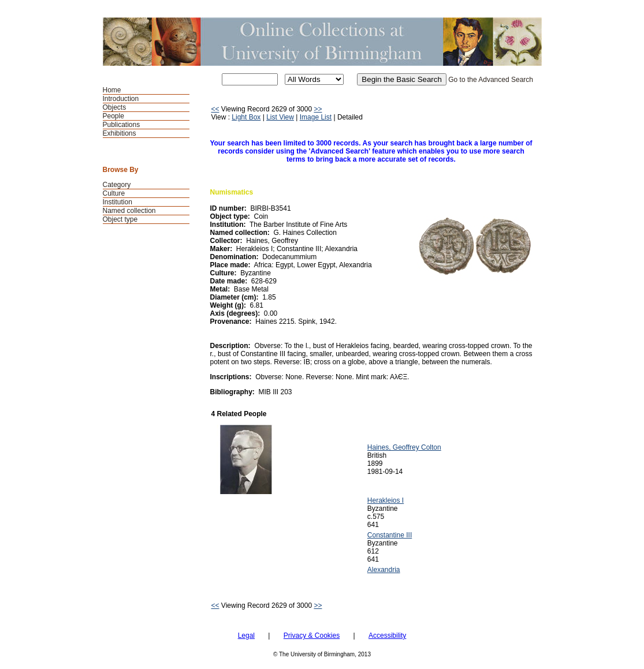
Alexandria (384, 570)
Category (117, 185)
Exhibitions (120, 133)
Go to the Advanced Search (491, 80)
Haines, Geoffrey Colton (404, 447)
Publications (122, 125)
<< (215, 109)
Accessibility (387, 636)
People (113, 116)
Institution (118, 202)
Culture (114, 193)
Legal (246, 636)
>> (318, 109)
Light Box (246, 117)
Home (112, 90)
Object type (120, 219)
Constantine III (390, 535)
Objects (115, 107)
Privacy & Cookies (312, 636)
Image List (316, 117)
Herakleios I (386, 500)
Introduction (121, 99)
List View (280, 117)
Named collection (129, 211)
